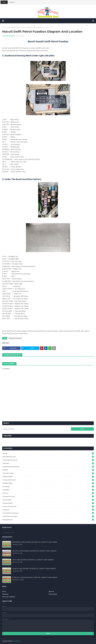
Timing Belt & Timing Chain (48, 513)
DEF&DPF (48, 470)
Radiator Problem (48, 503)
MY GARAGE (48, 490)
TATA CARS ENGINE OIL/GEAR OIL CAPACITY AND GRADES (33, 560)
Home (4, 27)
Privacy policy (53, 594)
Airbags (48, 453)
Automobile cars (17, 641)
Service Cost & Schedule (48, 506)
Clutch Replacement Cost (48, 460)
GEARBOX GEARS (48, 483)
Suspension (48, 510)
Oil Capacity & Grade (48, 496)
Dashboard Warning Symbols (48, 467)
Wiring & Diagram (48, 520)
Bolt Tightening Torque (48, 457)
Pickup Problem (48, 500)
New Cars (48, 493)
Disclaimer (5, 594)
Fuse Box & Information (13, 27)
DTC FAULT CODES (48, 473)
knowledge (48, 486)
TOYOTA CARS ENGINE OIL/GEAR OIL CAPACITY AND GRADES (34, 551)
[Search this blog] (37, 429)
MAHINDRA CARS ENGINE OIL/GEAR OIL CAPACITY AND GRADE (35, 542)
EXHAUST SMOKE (48, 477)
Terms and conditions (9, 597)
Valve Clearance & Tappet (48, 516)
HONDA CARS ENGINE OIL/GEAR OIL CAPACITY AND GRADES (34, 569)
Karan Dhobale (10, 36)
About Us (51, 591)
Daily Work (48, 463)
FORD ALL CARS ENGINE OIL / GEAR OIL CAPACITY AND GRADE (35, 577)
